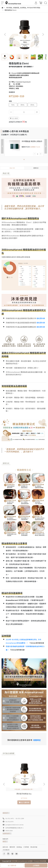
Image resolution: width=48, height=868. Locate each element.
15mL (32, 105)
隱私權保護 (34, 847)
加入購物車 (12, 865)
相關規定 (37, 740)
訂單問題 (26, 847)
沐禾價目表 (6, 850)
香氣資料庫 (41, 318)
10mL (22, 105)
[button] (43, 35)
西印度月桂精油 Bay (24, 794)
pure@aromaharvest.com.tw (14, 825)
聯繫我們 (5, 839)
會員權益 (19, 847)
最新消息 (5, 847)
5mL (13, 105)
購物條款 (12, 847)
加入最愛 (14, 118)
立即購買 (36, 865)
